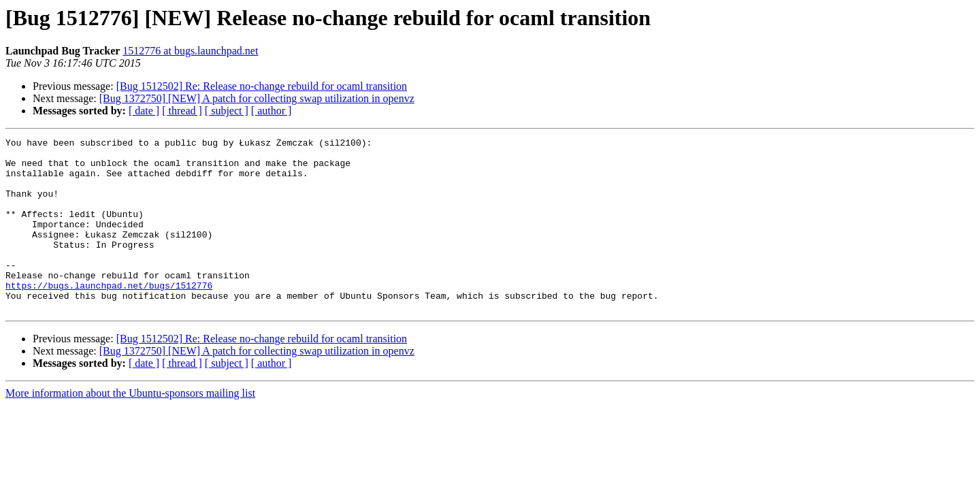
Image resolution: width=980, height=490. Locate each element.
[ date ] (144, 111)
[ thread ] (182, 111)
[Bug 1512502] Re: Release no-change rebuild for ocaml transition (262, 86)
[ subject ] (227, 111)
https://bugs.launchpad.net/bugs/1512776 (109, 316)
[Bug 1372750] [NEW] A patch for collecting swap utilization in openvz (257, 98)
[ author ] (272, 111)
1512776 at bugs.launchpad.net (190, 51)
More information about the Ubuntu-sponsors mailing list (130, 428)
